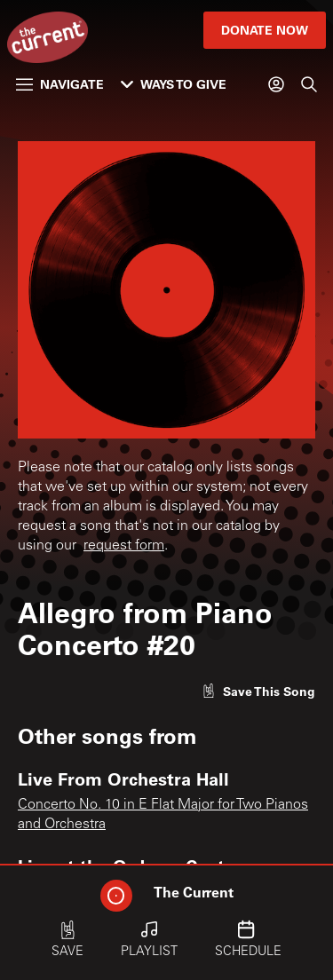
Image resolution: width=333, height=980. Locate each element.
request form (124, 546)
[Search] (309, 84)
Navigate (60, 84)
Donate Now (265, 30)
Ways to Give (174, 84)
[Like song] (258, 691)
